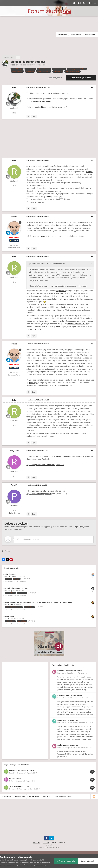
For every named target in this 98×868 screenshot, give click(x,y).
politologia (33, 383)
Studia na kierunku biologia (72, 307)
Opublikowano (38, 88)
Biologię (63, 222)
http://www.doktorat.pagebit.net (39, 494)
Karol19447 (12, 577)
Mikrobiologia (9, 616)
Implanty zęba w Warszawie (68, 720)
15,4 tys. (14, 245)
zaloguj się (77, 527)
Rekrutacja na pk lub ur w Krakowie (22, 770)
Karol (17, 65)
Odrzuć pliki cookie (88, 861)
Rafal (14, 160)
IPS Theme (37, 843)
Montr (64, 673)
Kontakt (53, 843)
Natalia (12, 781)
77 (14, 113)
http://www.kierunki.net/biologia (39, 102)
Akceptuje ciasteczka (66, 861)
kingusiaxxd (13, 789)
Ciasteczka (61, 843)
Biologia (54, 93)
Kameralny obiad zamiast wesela (70, 671)
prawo (44, 236)
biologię (44, 107)
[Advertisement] (28, 34)
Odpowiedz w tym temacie (81, 78)
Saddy (10, 591)
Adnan (64, 698)
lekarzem (45, 326)
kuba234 (12, 773)
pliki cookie (29, 860)
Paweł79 (14, 485)
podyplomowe (60, 291)
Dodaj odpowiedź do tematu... (28, 539)
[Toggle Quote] (30, 264)
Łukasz (14, 217)
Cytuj (34, 116)
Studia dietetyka (9, 574)
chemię (49, 197)
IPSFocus (46, 843)
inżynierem (56, 326)
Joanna (10, 605)
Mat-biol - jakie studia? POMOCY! (16, 588)
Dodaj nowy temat (55, 78)
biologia (48, 304)
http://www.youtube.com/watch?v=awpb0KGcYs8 (45, 465)
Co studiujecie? (15, 778)
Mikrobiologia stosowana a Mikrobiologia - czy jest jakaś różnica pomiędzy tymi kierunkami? (38, 602)
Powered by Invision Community (49, 847)
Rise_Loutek (14, 451)
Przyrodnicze (42, 65)
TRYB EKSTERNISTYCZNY (19, 786)
